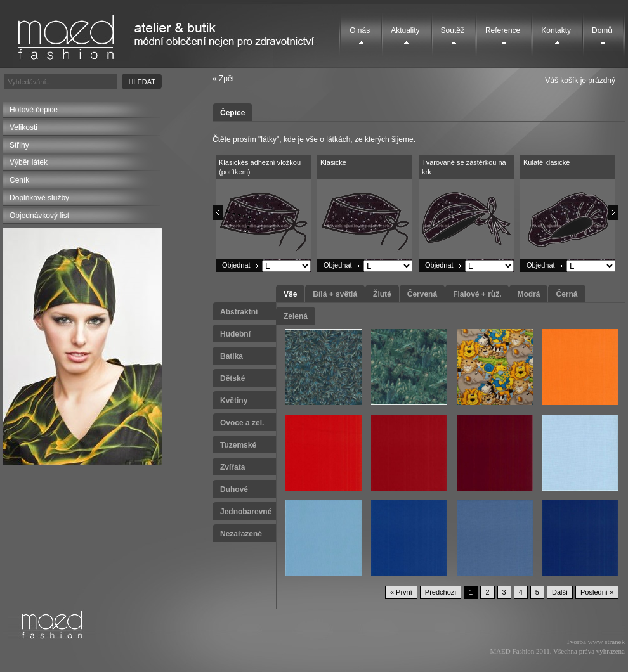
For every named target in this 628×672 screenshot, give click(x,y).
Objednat (236, 265)
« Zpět (223, 79)
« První (401, 592)
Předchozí (441, 592)
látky (269, 139)
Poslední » (597, 592)
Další (560, 592)
